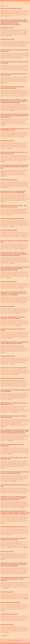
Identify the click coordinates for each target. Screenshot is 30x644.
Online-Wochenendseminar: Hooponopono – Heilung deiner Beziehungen (13, 87)
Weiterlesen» (10, 35)
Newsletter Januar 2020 (7, 551)
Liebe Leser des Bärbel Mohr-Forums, (11, 8)
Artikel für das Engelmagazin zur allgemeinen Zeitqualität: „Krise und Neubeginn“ (13, 318)
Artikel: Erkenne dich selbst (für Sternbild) (12, 378)
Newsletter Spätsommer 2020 (9, 282)
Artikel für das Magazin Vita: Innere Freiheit (13, 219)
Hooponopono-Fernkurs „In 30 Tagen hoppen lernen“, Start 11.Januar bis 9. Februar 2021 (13, 192)
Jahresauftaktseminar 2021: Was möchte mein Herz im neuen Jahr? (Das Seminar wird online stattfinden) (15, 579)
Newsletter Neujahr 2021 (7, 141)
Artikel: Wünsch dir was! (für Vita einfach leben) (14, 368)
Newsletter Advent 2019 (7, 625)
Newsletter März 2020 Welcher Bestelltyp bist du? (14, 527)
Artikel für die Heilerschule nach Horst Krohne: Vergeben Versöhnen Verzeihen (14, 539)
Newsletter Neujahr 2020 (7, 592)
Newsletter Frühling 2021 (7, 39)
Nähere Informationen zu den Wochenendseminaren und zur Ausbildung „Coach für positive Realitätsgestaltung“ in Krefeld (15, 269)
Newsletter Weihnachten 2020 (9, 180)
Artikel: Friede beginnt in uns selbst (10, 602)
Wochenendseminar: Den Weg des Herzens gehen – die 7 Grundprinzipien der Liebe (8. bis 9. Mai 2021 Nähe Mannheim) (15, 116)
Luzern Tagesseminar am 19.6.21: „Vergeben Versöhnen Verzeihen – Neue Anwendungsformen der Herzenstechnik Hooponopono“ (14, 254)
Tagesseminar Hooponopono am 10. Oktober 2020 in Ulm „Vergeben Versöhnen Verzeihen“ (14, 343)
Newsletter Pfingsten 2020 (8, 356)
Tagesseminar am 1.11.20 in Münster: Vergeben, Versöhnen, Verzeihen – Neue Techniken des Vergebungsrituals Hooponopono (14, 498)
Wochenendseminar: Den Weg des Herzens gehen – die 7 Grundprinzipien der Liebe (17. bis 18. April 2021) (15, 167)
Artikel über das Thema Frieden (9, 614)
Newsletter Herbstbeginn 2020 (9, 230)
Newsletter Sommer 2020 (7, 306)
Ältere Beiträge (4, 635)
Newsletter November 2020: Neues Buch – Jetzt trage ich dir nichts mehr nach (14, 206)
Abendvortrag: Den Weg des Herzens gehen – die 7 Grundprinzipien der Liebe (15, 129)
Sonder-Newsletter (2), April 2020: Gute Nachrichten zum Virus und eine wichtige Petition (15, 472)
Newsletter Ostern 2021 (7, 28)
